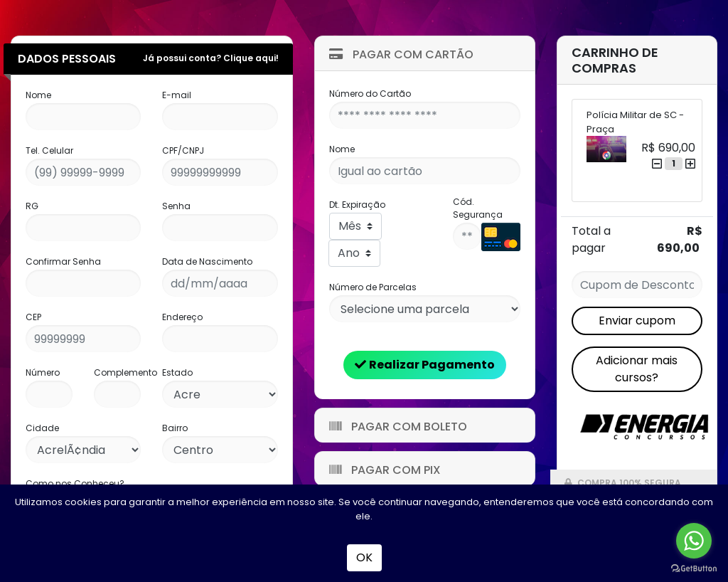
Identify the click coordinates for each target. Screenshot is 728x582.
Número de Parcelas (373, 287)
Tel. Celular (49, 150)
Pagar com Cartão (401, 54)
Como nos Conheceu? (75, 483)
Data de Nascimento (207, 261)
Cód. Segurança (478, 208)
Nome (38, 95)
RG (32, 206)
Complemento (125, 372)
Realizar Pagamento (425, 365)
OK (364, 557)
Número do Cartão (370, 94)
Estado (177, 372)
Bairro (175, 428)
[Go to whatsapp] (694, 541)
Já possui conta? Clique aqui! (211, 58)
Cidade (42, 428)
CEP (33, 317)
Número (43, 372)
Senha (176, 206)
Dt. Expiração (357, 205)
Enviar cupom (637, 321)
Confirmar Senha (63, 261)
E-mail (177, 95)
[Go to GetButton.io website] (694, 568)
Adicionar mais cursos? (637, 369)
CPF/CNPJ (183, 150)
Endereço (182, 317)
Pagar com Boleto (398, 427)
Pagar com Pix (385, 470)
